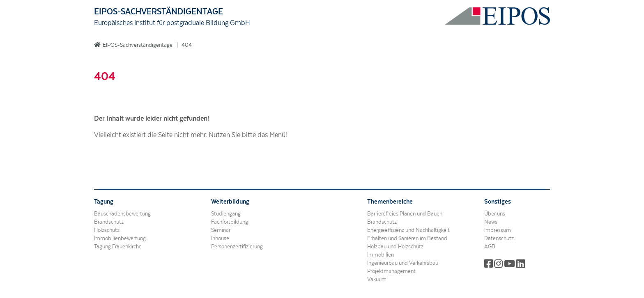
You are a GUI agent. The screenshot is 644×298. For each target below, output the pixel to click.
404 (187, 45)
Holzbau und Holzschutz (395, 247)
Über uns (495, 214)
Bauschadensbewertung (122, 214)
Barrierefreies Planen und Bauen (405, 214)
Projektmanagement (391, 271)
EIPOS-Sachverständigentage (138, 45)
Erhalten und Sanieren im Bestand (407, 238)
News (491, 222)
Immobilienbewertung (120, 238)
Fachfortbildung (230, 222)
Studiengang (226, 214)
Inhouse (220, 238)
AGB (490, 247)
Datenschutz (499, 238)
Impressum (498, 230)
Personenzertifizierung (237, 247)
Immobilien (381, 255)
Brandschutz (109, 222)
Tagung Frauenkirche (118, 247)
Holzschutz (107, 230)
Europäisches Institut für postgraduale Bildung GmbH (172, 23)
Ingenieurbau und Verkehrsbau (403, 263)
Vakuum (377, 280)
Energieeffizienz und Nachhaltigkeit (408, 230)
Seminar (221, 230)
